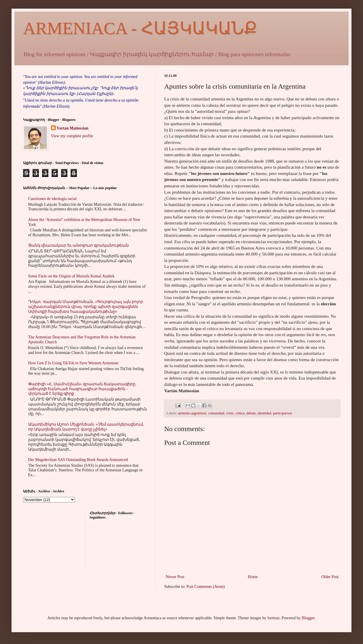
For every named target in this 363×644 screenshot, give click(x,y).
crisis (230, 413)
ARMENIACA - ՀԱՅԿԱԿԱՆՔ (140, 28)
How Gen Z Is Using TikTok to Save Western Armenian (73, 363)
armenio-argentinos (192, 413)
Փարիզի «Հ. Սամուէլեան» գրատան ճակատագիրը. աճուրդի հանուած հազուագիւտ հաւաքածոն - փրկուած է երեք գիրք (82, 389)
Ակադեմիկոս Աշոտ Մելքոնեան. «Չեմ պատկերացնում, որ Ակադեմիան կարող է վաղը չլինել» (86, 427)
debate (251, 413)
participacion (282, 413)
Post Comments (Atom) (206, 587)
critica (240, 413)
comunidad (216, 413)
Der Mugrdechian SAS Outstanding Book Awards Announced (78, 460)
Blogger (308, 618)
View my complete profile (72, 136)
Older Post (330, 577)
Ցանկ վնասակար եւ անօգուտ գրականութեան (79, 245)
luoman (273, 618)
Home (253, 577)
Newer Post (175, 577)
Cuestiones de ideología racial (52, 199)
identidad (264, 413)
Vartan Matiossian (73, 128)
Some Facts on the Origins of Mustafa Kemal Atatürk (71, 276)
